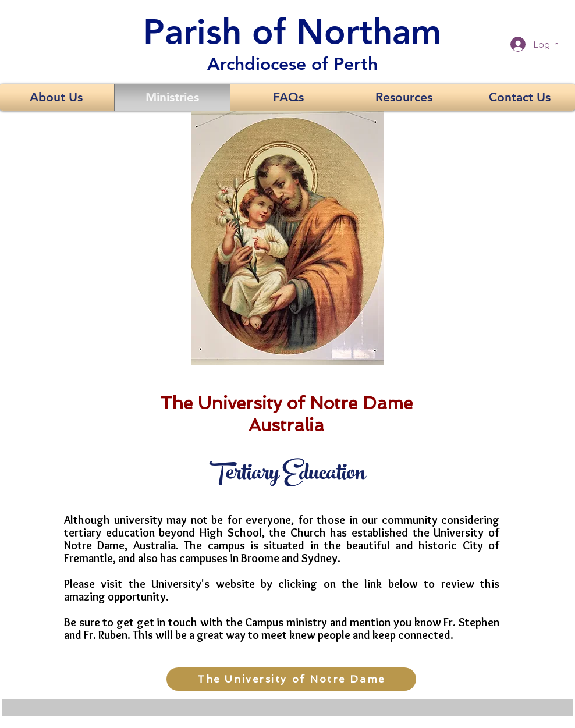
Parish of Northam (292, 31)
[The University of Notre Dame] (291, 679)
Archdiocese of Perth (292, 64)
